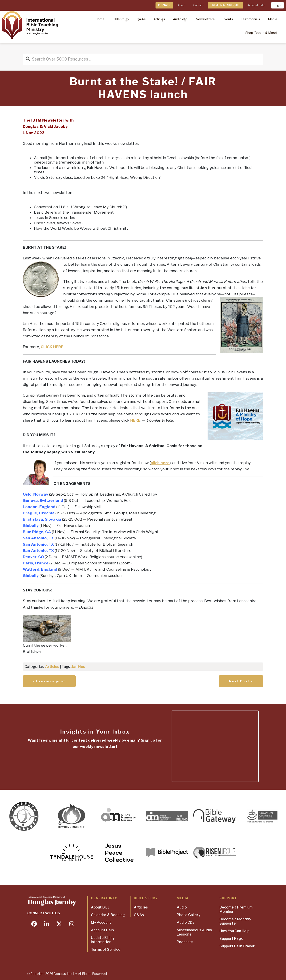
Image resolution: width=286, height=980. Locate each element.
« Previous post (49, 681)
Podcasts (185, 942)
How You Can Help (234, 931)
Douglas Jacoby (65, 974)
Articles (52, 667)
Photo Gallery (189, 915)
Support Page (231, 939)
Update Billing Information (103, 940)
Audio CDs (186, 922)
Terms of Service (106, 950)
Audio (182, 907)
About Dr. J (100, 907)
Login (278, 5)
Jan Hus (78, 667)
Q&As (139, 915)
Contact (198, 5)
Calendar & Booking (108, 915)
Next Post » (241, 681)
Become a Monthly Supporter (235, 921)
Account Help (256, 5)
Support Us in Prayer (237, 946)
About (181, 5)
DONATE (164, 5)
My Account (101, 922)
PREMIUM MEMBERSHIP (225, 5)
